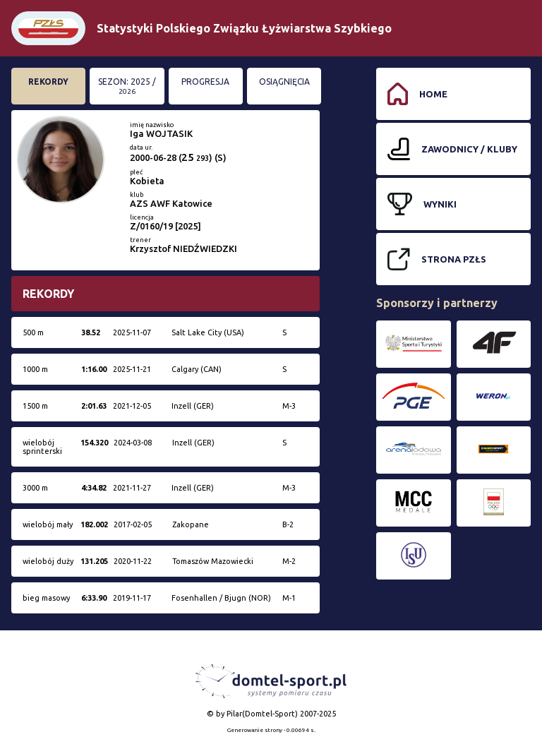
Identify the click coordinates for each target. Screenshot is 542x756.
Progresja (205, 82)
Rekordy (48, 82)
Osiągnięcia (284, 82)
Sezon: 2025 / (127, 86)
